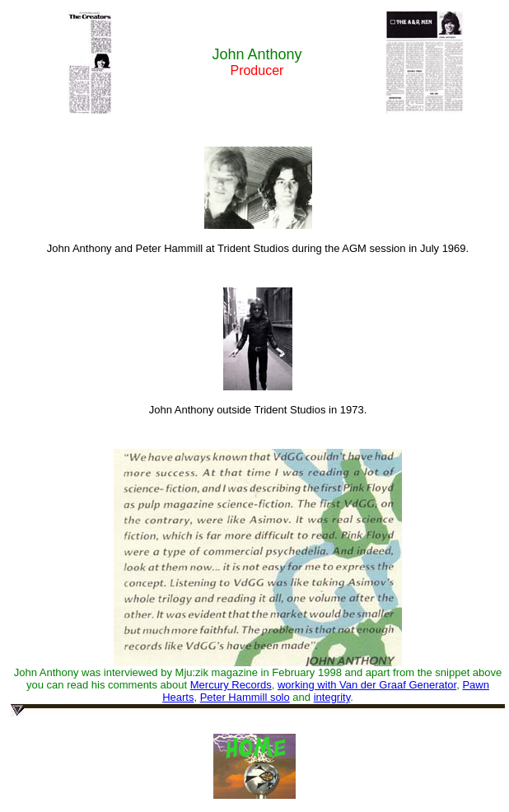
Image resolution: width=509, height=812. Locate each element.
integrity (332, 697)
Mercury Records (231, 685)
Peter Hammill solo (245, 697)
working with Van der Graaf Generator (367, 685)
